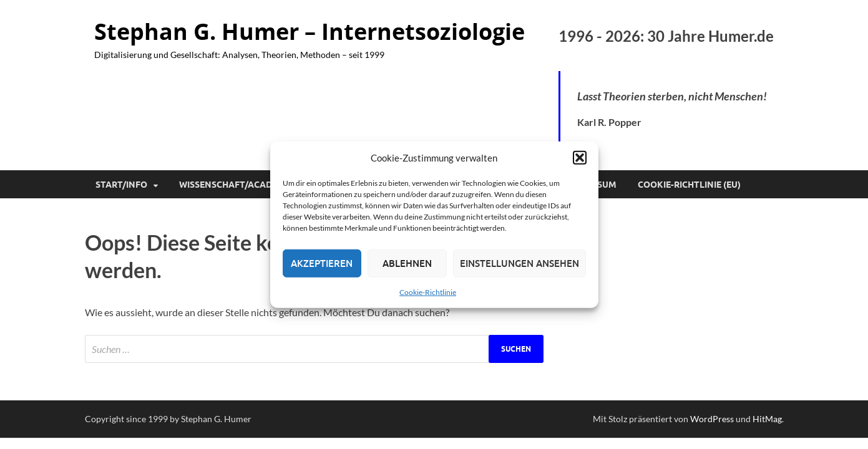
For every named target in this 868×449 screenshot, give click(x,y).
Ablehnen (407, 263)
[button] (580, 158)
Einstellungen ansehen (519, 263)
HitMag (767, 419)
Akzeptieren (322, 263)
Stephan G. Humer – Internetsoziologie (310, 31)
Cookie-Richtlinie (428, 292)
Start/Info (121, 185)
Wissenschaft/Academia (237, 185)
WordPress (712, 419)
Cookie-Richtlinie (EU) (689, 185)
